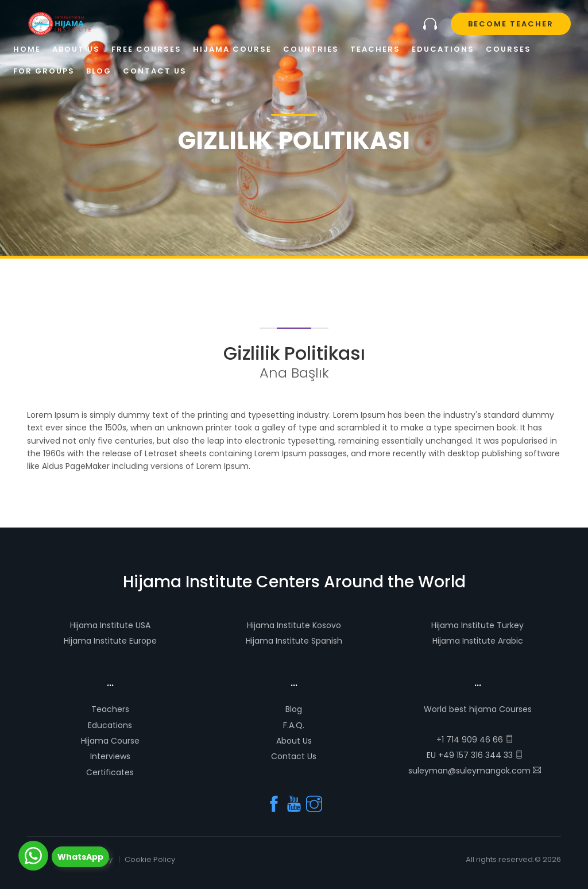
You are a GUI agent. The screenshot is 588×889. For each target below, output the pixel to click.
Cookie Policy (150, 859)
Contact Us (294, 756)
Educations (110, 725)
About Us (294, 741)
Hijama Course (110, 741)
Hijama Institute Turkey (477, 625)
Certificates (110, 772)
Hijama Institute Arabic (478, 641)
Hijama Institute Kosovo (294, 625)
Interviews (110, 756)
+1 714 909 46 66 (475, 740)
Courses (508, 49)
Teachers (110, 709)
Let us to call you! (430, 24)
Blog (294, 709)
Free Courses (146, 49)
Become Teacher (511, 24)
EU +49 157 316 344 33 (475, 755)
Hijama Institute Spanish (294, 641)
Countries (311, 49)
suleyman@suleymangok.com (475, 771)
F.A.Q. (294, 725)
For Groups (44, 71)
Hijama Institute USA (110, 625)
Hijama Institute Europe (110, 641)
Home (27, 49)
